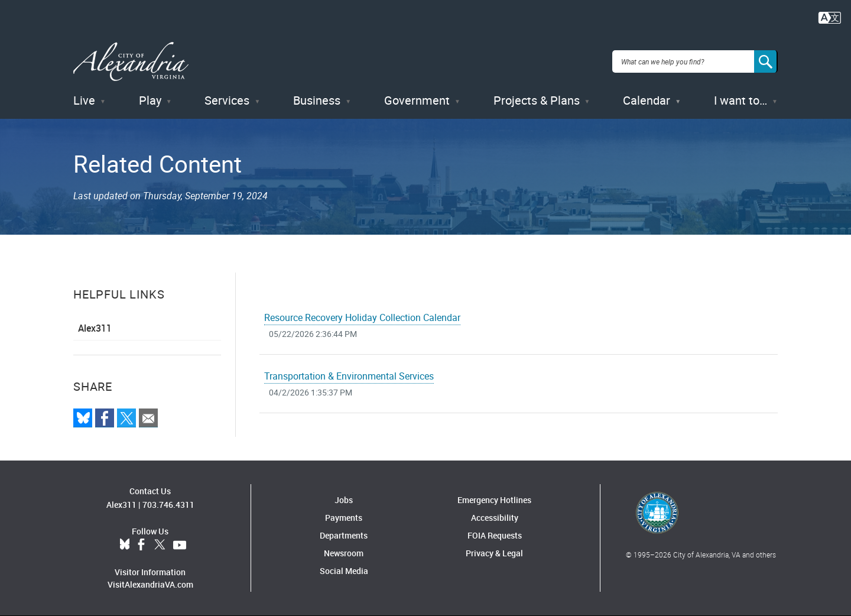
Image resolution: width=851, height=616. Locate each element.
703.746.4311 (168, 505)
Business (317, 100)
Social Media (344, 571)
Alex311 (95, 328)
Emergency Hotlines (494, 500)
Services (227, 100)
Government (417, 100)
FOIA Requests (495, 535)
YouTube (180, 545)
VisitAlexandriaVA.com (150, 584)
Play (150, 100)
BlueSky (125, 545)
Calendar (647, 100)
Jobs (344, 500)
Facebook (141, 545)
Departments (344, 535)
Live (84, 100)
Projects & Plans (537, 100)
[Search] (766, 61)
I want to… (740, 100)
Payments (344, 518)
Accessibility (495, 518)
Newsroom (344, 553)
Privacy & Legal (494, 553)
